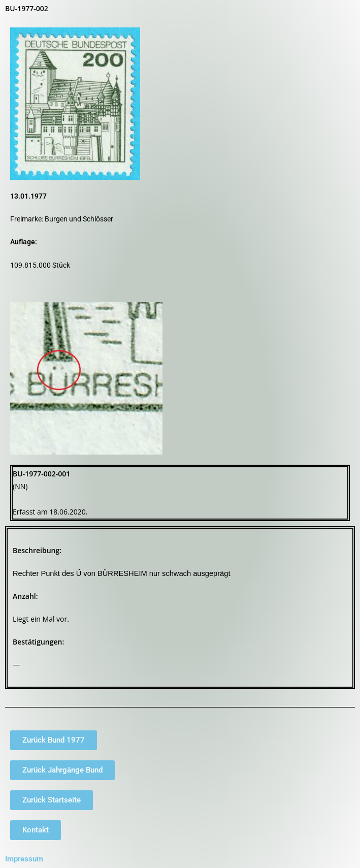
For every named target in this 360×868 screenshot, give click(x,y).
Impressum (24, 859)
